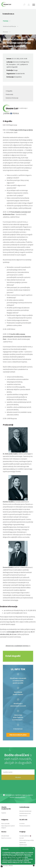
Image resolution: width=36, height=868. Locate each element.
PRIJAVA (18, 777)
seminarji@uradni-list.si (19, 613)
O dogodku (9, 91)
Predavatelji (9, 94)
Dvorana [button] (7, 32)
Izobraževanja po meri (25, 813)
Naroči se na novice (6, 838)
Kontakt (22, 838)
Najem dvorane (23, 816)
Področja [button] (7, 21)
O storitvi (22, 824)
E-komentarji (18, 729)
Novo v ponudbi (5, 824)
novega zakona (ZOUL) (18, 852)
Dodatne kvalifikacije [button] (11, 26)
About (29, 836)
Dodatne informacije (12, 98)
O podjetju (22, 836)
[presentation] (18, 788)
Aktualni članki (5, 836)
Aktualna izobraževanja (25, 811)
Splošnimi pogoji (20, 795)
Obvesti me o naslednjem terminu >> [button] (18, 646)
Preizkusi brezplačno (18, 735)
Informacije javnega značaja (27, 840)
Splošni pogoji (10, 624)
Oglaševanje (23, 842)
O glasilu (4, 813)
